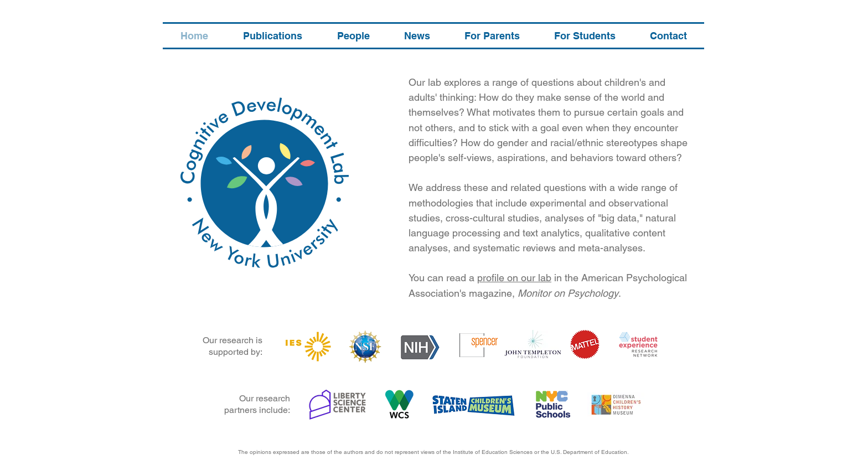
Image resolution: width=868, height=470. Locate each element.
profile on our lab (514, 278)
